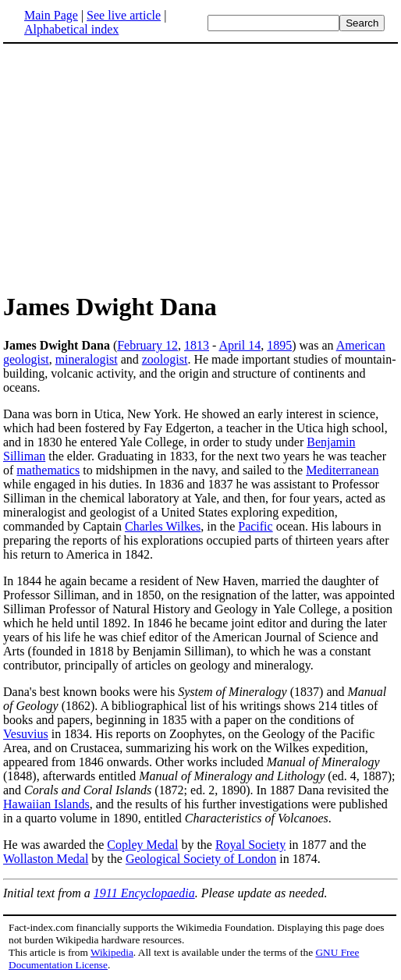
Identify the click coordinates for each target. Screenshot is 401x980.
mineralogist (87, 359)
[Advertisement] (134, 167)
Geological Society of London (201, 859)
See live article (124, 15)
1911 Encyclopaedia (144, 893)
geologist (26, 359)
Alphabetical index (71, 29)
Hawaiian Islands (46, 804)
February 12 (147, 345)
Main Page (51, 15)
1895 (279, 345)
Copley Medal (142, 845)
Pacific (255, 526)
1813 (197, 345)
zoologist (165, 359)
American (361, 345)
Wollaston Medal (46, 859)
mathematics (48, 470)
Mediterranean (342, 470)
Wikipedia (112, 952)
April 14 (240, 345)
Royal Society (250, 845)
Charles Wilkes (163, 526)
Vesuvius (26, 734)
